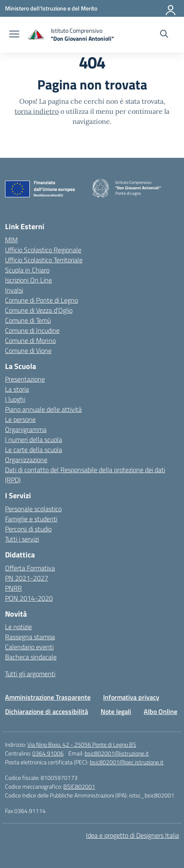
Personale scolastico (33, 509)
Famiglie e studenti (31, 519)
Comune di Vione (28, 350)
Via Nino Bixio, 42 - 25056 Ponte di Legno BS (82, 744)
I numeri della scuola (34, 439)
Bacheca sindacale (31, 657)
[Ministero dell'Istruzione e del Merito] (51, 8)
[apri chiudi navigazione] (14, 35)
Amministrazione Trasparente (48, 697)
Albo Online (161, 711)
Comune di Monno (30, 340)
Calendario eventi (29, 647)
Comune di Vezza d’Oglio (39, 310)
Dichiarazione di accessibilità (47, 711)
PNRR (13, 588)
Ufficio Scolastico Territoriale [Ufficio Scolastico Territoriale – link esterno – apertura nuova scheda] (44, 260)
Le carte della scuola (34, 450)
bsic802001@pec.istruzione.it (127, 762)
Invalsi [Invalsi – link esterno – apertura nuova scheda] (14, 290)
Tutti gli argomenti (30, 674)
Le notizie (18, 627)
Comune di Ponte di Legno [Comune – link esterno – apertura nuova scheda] (41, 300)
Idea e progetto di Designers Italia (132, 835)
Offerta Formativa (30, 568)
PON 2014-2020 (29, 598)
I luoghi (15, 399)
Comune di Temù (28, 320)
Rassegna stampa (30, 637)
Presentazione (25, 379)
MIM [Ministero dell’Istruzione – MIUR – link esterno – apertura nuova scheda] (11, 240)
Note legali (116, 711)
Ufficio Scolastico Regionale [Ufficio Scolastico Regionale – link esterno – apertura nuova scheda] (43, 250)
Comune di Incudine (32, 330)
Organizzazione (26, 460)
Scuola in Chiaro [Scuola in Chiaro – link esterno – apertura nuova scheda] (27, 270)
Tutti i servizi (22, 539)
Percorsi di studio (28, 529)
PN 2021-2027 (27, 578)
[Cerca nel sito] (164, 35)
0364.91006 (48, 753)
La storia (17, 389)
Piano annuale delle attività (43, 409)
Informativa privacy (131, 697)
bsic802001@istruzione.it (117, 753)
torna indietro (37, 111)
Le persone (20, 419)
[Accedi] (171, 8)
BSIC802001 (79, 786)
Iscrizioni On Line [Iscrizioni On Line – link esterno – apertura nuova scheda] (29, 280)
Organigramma (26, 429)
